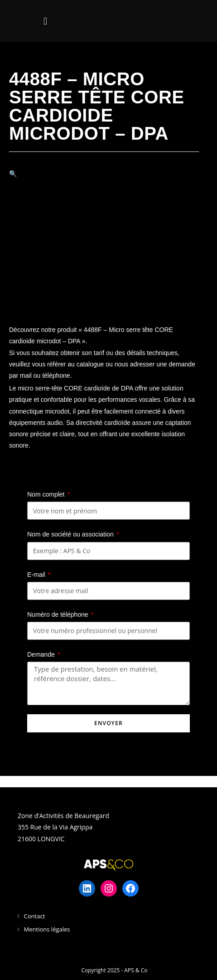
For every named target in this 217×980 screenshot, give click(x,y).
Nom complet (47, 494)
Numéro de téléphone (59, 614)
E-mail (37, 575)
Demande (42, 654)
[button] (45, 21)
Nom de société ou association (71, 534)
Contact (35, 916)
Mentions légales (47, 929)
